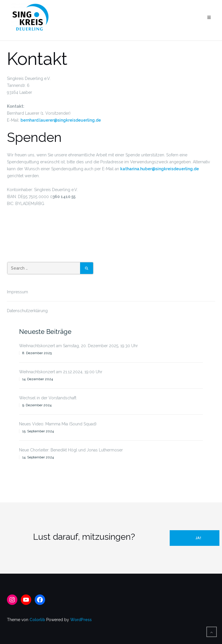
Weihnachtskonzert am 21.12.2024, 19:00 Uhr (61, 372)
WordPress (81, 620)
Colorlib (37, 620)
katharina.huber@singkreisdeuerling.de (160, 169)
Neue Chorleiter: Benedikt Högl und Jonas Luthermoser (71, 450)
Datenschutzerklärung (27, 311)
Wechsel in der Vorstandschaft (48, 398)
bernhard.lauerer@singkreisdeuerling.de (61, 120)
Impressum (17, 292)
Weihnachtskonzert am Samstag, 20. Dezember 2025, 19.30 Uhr (78, 346)
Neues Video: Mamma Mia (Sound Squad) (58, 424)
